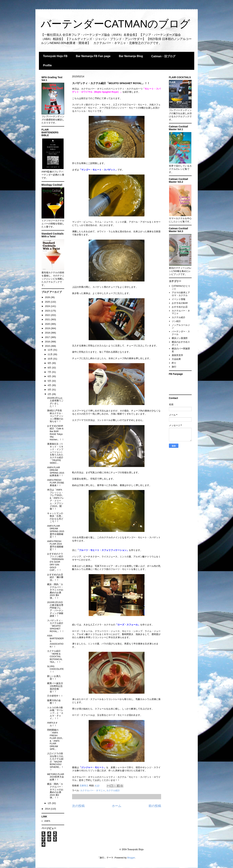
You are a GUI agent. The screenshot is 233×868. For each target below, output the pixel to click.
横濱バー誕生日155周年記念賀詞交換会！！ (55, 687)
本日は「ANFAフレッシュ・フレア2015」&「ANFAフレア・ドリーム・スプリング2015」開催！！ (56, 499)
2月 (50, 394)
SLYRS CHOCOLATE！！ (55, 669)
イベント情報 (179, 299)
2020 (48, 324)
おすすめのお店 (180, 307)
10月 (50, 359)
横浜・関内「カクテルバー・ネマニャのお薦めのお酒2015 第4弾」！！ (55, 591)
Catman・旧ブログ (163, 56)
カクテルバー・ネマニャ (93, 790)
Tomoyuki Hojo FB (55, 56)
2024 (48, 306)
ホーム (117, 806)
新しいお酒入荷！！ (54, 678)
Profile (47, 65)
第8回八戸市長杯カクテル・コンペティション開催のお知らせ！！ (55, 416)
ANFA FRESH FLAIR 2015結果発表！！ (56, 483)
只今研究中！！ (55, 696)
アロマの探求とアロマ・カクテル (181, 294)
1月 (50, 803)
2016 (48, 342)
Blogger (131, 858)
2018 (48, 333)
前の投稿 (155, 806)
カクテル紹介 (113, 790)
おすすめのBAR (180, 303)
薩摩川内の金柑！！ (54, 702)
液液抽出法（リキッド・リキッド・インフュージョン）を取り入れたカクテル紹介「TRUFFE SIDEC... (55, 453)
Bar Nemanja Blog (131, 56)
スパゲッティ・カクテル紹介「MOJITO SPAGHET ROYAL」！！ (56, 626)
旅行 (174, 367)
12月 (50, 350)
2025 (48, 302)
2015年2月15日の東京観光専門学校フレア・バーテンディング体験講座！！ (55, 609)
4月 (50, 385)
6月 (50, 376)
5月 (50, 381)
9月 (50, 363)
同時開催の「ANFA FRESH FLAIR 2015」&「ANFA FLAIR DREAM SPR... (56, 739)
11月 (50, 354)
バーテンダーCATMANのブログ (115, 24)
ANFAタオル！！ (52, 724)
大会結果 (176, 359)
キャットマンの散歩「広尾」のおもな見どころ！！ (55, 517)
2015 (48, 346)
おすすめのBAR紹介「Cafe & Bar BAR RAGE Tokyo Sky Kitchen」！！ (56, 433)
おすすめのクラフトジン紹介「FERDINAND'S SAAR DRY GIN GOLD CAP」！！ (55, 562)
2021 (48, 319)
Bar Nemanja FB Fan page (93, 56)
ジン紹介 (176, 321)
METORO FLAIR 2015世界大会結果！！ (56, 777)
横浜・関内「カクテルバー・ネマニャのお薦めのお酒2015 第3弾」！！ (55, 791)
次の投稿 (78, 806)
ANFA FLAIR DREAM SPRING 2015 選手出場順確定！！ (56, 531)
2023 (48, 311)
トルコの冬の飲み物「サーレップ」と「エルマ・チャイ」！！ (55, 713)
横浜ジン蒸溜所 (180, 338)
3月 (50, 390)
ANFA (47, 821)
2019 (48, 328)
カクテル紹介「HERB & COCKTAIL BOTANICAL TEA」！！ (55, 656)
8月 (50, 368)
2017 (48, 337)
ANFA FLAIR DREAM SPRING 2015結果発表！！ (56, 472)
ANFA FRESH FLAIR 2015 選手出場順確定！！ (55, 545)
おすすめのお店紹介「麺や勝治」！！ (55, 577)
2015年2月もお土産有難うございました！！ (55, 402)
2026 (48, 297)
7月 (50, 372)
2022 (48, 315)
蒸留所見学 (177, 355)
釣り (174, 363)
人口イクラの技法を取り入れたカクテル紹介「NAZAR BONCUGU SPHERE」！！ (55, 762)
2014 (48, 809)
